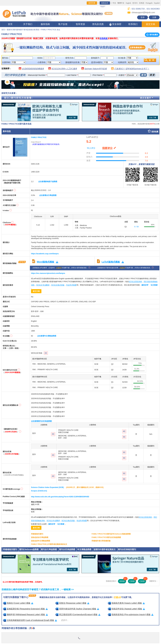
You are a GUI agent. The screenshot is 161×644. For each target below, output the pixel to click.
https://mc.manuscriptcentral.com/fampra (48, 273)
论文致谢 (154, 285)
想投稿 (123, 581)
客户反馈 (63, 24)
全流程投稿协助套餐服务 (33, 69)
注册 (154, 17)
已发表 (143, 581)
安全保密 (115, 24)
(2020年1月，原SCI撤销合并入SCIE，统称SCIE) (85, 487)
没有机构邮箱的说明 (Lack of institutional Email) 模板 (30, 620)
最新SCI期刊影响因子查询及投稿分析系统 (23, 30)
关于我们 (28, 24)
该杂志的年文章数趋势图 (41, 541)
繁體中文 (121, 3)
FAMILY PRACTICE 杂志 (51, 30)
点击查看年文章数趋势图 (47, 336)
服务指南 (45, 24)
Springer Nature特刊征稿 (96, 69)
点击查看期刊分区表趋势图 (41, 421)
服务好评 (145, 285)
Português (149, 3)
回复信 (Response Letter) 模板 (72, 603)
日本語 (142, 3)
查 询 (143, 75)
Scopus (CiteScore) (39, 491)
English (128, 3)
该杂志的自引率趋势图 (40, 537)
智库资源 (80, 24)
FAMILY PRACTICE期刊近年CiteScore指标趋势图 (111, 534)
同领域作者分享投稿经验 (101, 541)
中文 (114, 3)
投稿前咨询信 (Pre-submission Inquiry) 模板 (131, 614)
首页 (10, 24)
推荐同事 (92, 3)
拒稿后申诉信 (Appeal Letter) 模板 (126, 609)
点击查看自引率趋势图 (48, 195)
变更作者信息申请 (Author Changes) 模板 (77, 609)
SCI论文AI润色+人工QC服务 (64, 69)
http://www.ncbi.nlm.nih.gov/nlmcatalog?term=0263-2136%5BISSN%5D (60, 497)
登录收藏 (155, 132)
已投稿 (133, 581)
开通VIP (59, 268)
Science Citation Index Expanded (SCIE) (47, 487)
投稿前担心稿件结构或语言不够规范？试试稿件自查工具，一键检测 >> (38, 589)
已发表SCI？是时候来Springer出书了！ (132, 69)
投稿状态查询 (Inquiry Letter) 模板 (126, 603)
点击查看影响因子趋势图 (48, 182)
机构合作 (105, 3)
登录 (143, 17)
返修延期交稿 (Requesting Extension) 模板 (25, 609)
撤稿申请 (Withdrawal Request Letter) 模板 (25, 614)
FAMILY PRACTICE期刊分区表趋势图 (106, 537)
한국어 (135, 3)
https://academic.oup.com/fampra (45, 254)
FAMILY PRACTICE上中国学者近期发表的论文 (49, 544)
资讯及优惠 (98, 24)
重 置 (152, 75)
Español (157, 3)
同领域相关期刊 (37, 534)
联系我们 (133, 24)
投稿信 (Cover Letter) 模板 (18, 603)
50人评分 (91, 148)
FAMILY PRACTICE (39, 137)
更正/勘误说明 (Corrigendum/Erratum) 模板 (78, 614)
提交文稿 (151, 24)
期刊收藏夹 (152, 35)
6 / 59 (136, 227)
